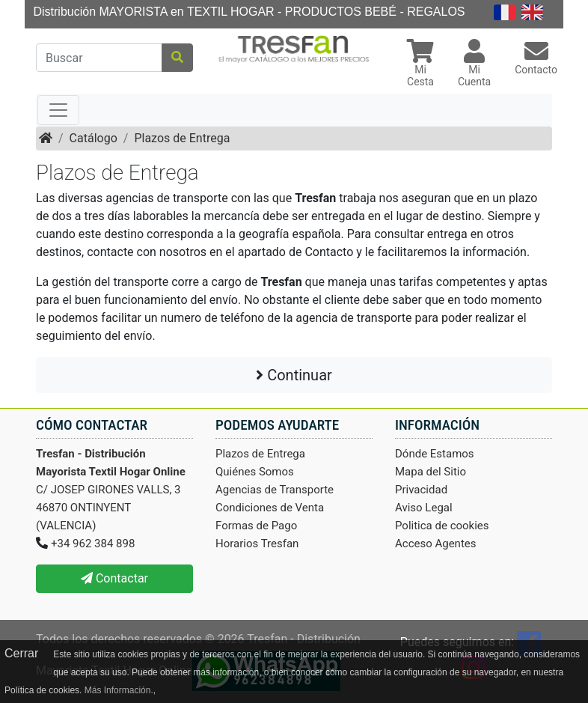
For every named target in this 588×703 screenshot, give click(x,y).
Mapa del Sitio (431, 472)
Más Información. (119, 690)
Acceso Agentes (436, 544)
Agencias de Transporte (275, 490)
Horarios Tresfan (257, 544)
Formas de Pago (256, 526)
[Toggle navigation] (58, 110)
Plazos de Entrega (182, 138)
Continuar (294, 375)
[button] (420, 65)
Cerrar (21, 653)
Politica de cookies (442, 526)
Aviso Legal (424, 508)
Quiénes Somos (255, 472)
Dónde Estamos (435, 454)
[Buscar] (99, 58)
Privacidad (421, 490)
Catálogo (94, 138)
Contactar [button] (114, 578)
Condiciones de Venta (270, 508)
